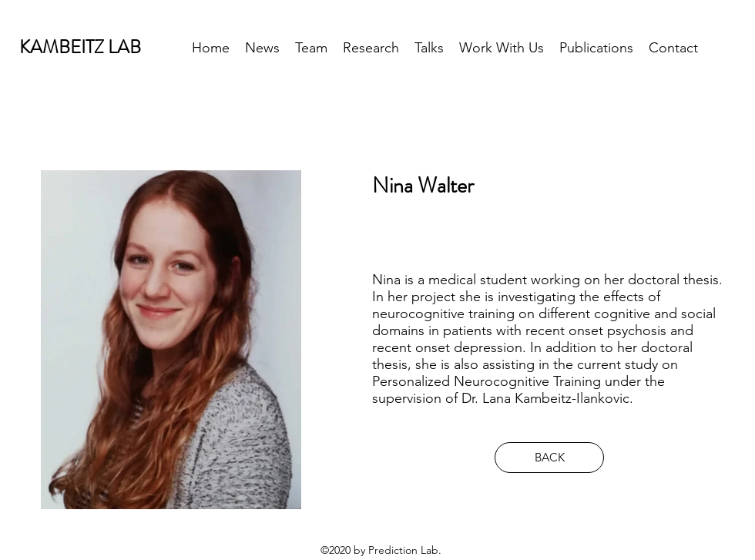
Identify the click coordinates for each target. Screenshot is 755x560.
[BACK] (549, 458)
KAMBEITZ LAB (80, 47)
